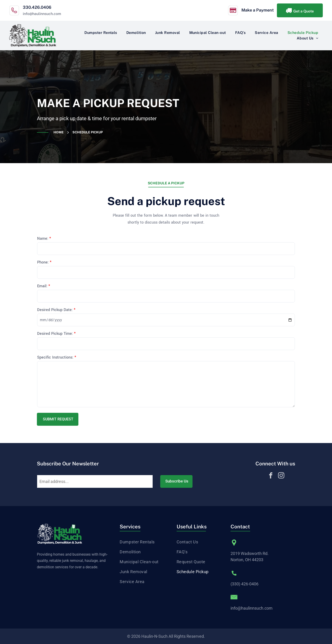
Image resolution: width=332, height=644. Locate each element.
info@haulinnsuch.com (42, 14)
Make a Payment (258, 10)
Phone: (43, 262)
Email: (42, 286)
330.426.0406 (37, 7)
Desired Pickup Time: (55, 334)
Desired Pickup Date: (55, 310)
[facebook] (271, 476)
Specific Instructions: (55, 357)
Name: (43, 238)
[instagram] (281, 476)
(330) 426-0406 (245, 584)
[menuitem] (101, 33)
